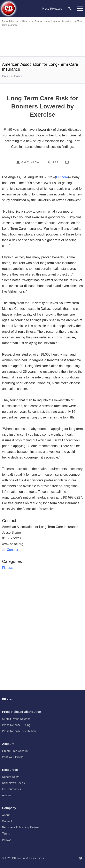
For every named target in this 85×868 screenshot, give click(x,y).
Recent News (11, 777)
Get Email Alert (31, 162)
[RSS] (50, 162)
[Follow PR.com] (81, 858)
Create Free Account (15, 751)
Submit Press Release (16, 719)
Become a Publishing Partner (21, 827)
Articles (7, 795)
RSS (55, 162)
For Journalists (11, 789)
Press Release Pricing (16, 725)
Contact (10, 550)
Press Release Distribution (19, 731)
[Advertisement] (42, 42)
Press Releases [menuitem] (52, 9)
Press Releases (10, 21)
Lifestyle (26, 21)
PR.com (62, 177)
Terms (6, 833)
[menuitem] (70, 8)
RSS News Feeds (13, 783)
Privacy (7, 840)
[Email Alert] (19, 162)
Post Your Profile (13, 757)
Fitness (38, 21)
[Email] (67, 162)
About (6, 815)
